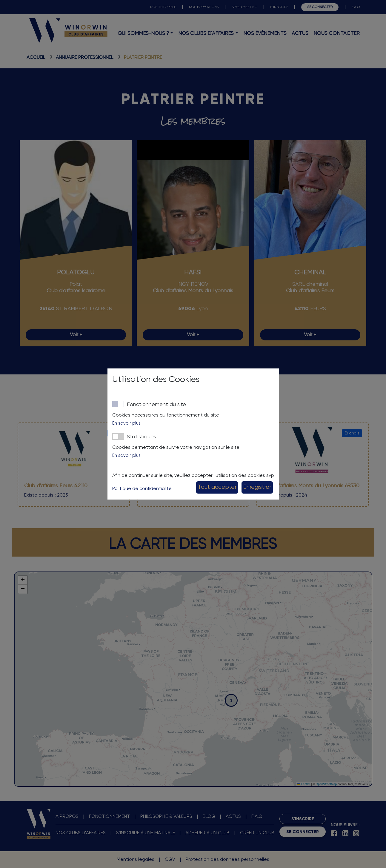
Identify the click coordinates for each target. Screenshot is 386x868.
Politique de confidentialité (142, 489)
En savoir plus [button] (126, 423)
